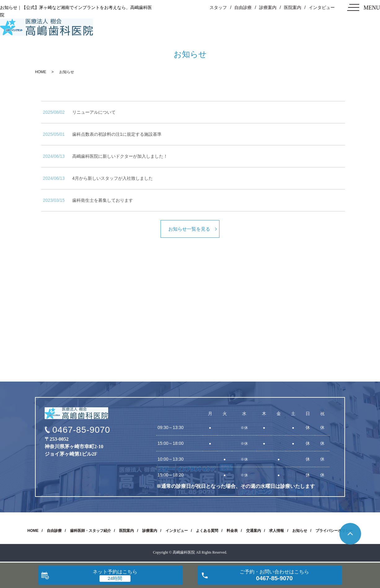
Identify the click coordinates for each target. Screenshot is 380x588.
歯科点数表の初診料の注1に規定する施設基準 (117, 134)
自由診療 (243, 7)
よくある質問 (207, 532)
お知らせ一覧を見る (189, 229)
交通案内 (254, 532)
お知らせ (300, 532)
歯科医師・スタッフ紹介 (91, 532)
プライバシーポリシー (334, 532)
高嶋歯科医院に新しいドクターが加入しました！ (120, 156)
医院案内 (293, 7)
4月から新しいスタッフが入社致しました (113, 178)
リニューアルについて (94, 112)
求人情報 (276, 532)
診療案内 (268, 7)
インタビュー (322, 7)
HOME (41, 72)
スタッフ (218, 7)
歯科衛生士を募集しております (103, 200)
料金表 (232, 532)
